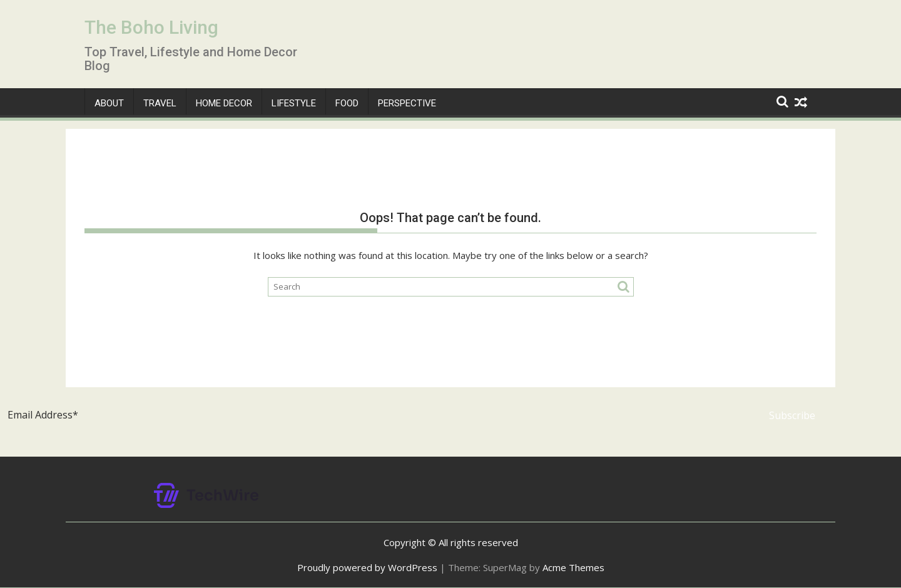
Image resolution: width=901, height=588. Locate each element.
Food (347, 103)
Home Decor (224, 103)
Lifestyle (294, 103)
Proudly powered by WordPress (367, 567)
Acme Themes (573, 567)
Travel (160, 103)
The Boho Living (151, 27)
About (109, 103)
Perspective (407, 103)
